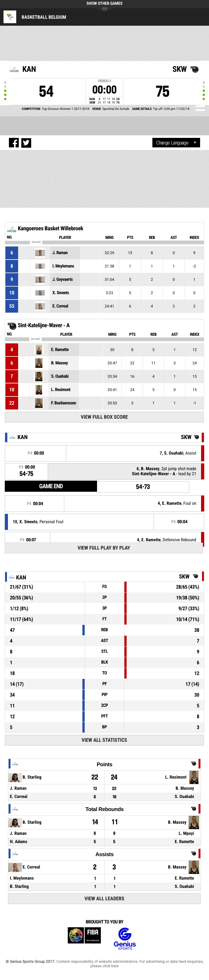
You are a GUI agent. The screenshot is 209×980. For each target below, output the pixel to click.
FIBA (84, 939)
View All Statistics (104, 740)
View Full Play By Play (104, 548)
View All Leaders (104, 899)
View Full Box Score (104, 417)
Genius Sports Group (125, 939)
